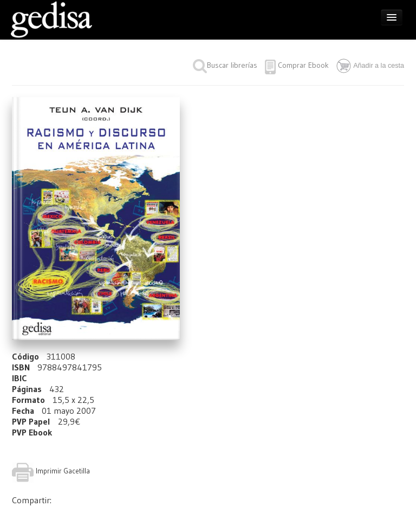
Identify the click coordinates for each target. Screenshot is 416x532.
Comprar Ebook (303, 65)
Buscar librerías (225, 65)
